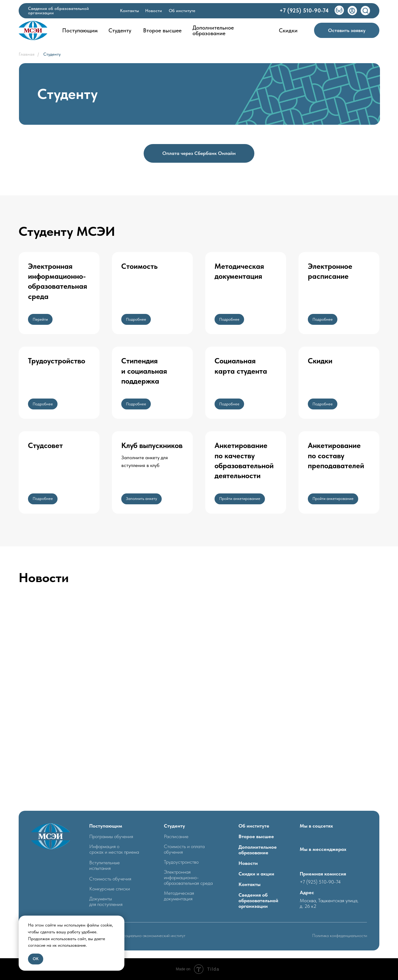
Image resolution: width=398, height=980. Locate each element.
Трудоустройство (57, 361)
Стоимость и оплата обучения (184, 849)
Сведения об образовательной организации (258, 901)
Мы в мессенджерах (323, 849)
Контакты (250, 884)
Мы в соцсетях (316, 826)
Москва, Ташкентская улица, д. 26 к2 (329, 903)
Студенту (52, 54)
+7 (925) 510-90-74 (320, 882)
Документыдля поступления (106, 901)
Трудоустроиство (181, 862)
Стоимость (139, 266)
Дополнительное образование (258, 850)
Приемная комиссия (323, 874)
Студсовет (45, 445)
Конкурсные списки (110, 889)
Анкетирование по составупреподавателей (336, 455)
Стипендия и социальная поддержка (144, 371)
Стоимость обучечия (110, 879)
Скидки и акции (256, 874)
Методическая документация (179, 896)
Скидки (320, 361)
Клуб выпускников (152, 445)
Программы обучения (111, 836)
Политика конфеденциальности (340, 936)
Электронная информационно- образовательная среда (188, 877)
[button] (347, 30)
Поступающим (106, 826)
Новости (248, 863)
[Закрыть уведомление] (120, 920)
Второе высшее (256, 836)
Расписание (176, 836)
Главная (27, 54)
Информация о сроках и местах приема (114, 849)
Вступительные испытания (104, 865)
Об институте (254, 826)
